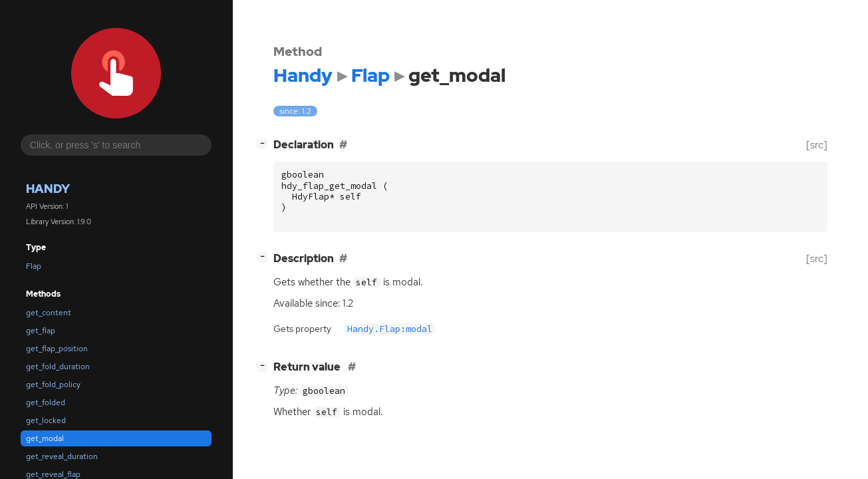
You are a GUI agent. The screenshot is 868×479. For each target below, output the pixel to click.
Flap (34, 266)
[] (265, 143)
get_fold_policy (53, 385)
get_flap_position (57, 349)
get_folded (46, 402)
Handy (48, 189)
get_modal (45, 438)
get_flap (41, 331)
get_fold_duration (58, 367)
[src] (817, 145)
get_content (49, 313)
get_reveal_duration (62, 456)
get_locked (46, 420)
